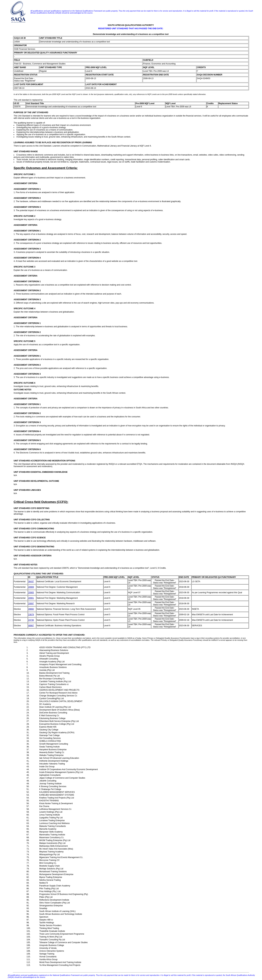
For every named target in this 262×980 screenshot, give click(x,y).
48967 (31, 626)
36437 (31, 582)
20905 (31, 593)
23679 (31, 615)
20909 (31, 587)
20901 (31, 598)
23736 (31, 620)
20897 (31, 604)
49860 (31, 609)
